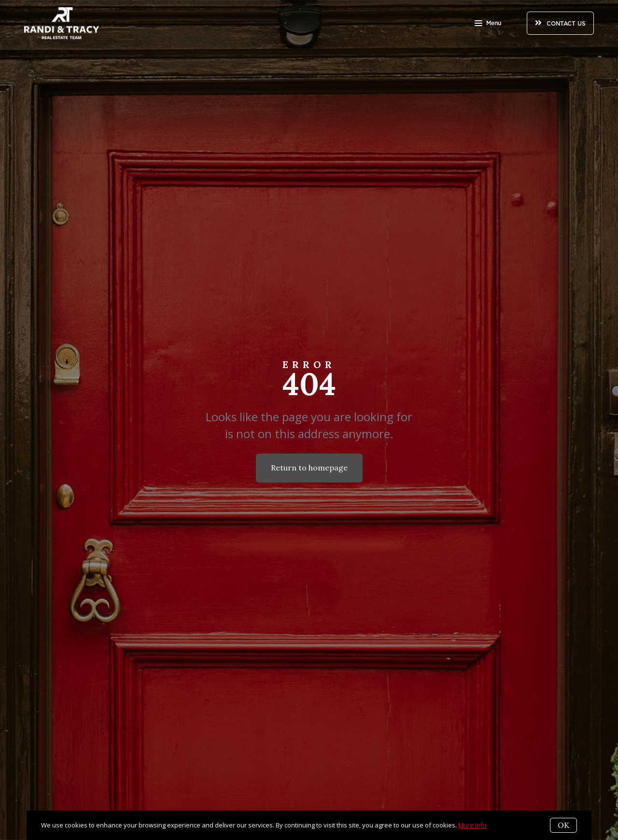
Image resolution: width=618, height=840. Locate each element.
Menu (488, 24)
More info (472, 825)
